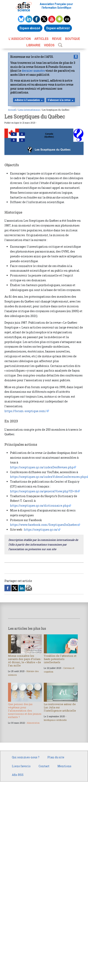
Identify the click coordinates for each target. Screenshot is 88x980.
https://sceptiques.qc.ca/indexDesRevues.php (42, 467)
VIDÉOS (49, 45)
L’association (20, 39)
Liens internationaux (29, 110)
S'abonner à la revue (59, 100)
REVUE (57, 39)
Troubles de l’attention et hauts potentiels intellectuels (60, 659)
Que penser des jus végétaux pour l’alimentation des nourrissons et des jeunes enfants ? (25, 711)
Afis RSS (18, 775)
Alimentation (33, 723)
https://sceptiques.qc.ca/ (41, 529)
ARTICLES (41, 39)
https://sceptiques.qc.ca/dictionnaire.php (39, 506)
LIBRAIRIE (33, 45)
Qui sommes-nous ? (26, 757)
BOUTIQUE (73, 39)
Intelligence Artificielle (55, 720)
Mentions (64, 766)
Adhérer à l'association (27, 100)
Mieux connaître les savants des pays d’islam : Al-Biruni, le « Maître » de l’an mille (25, 661)
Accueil (12, 110)
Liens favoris (21, 766)
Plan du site (56, 757)
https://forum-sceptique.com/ (25, 411)
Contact (44, 766)
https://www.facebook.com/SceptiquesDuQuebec (44, 525)
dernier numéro (33, 71)
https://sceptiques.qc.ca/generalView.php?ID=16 (44, 491)
